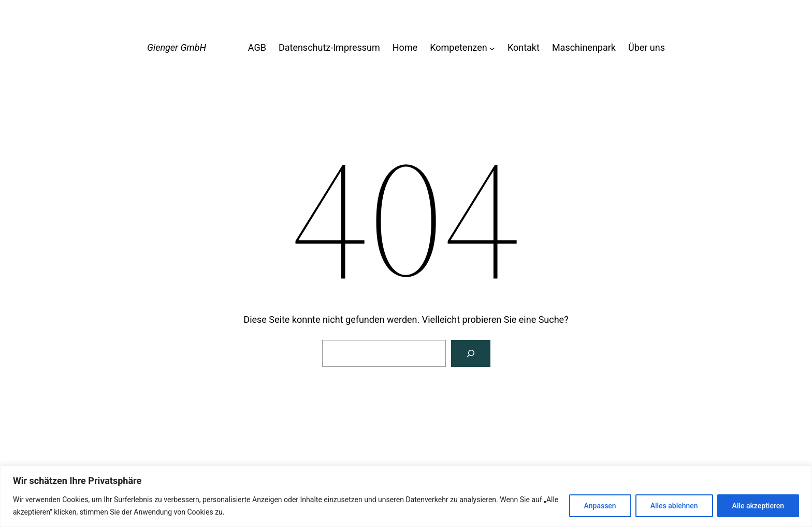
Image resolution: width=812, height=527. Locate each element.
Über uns (647, 47)
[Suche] (471, 353)
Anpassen (600, 506)
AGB (257, 47)
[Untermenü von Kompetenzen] (492, 48)
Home (405, 47)
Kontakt (524, 47)
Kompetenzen (458, 47)
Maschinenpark (584, 47)
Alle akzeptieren (758, 506)
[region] (406, 496)
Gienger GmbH (177, 47)
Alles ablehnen (674, 506)
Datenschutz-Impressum (329, 47)
